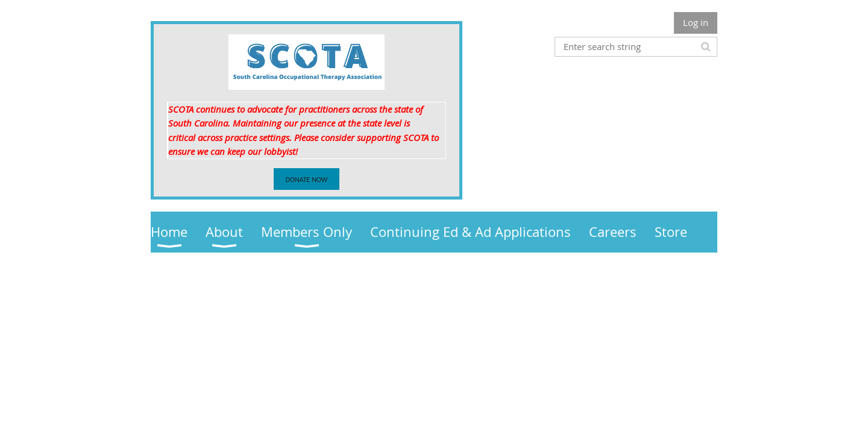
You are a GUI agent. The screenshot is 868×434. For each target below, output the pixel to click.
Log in (696, 22)
